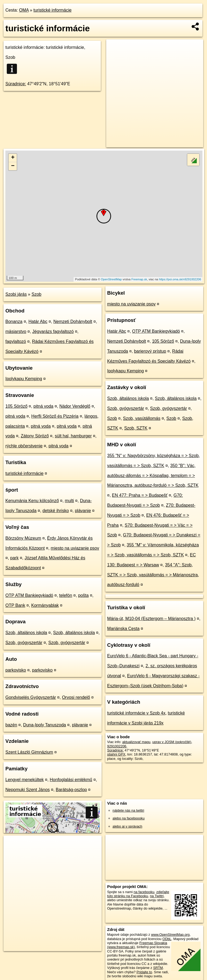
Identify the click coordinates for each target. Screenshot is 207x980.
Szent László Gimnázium (29, 752)
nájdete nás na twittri (128, 810)
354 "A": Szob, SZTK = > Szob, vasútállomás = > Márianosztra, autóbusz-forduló (153, 575)
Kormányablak (45, 605)
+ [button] (13, 158)
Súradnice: (16, 84)
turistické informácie (52, 10)
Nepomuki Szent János (28, 790)
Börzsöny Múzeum (23, 538)
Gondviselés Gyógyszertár (31, 697)
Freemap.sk (139, 279)
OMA (24, 10)
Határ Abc (38, 321)
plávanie (83, 511)
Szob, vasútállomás (142, 418)
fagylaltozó (16, 341)
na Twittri (157, 896)
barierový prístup (150, 351)
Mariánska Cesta (123, 629)
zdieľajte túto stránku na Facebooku (138, 894)
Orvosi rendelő (76, 697)
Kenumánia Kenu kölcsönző (32, 501)
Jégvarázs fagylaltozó (53, 331)
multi (70, 501)
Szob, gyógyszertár (24, 643)
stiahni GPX (116, 754)
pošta (83, 595)
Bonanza (14, 321)
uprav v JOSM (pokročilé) (172, 742)
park (14, 558)
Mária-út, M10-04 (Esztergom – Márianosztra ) (151, 619)
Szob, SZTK (136, 428)
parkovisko (16, 670)
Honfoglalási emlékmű (71, 780)
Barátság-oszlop (71, 790)
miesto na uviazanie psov (75, 548)
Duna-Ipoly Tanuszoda (45, 725)
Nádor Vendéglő (75, 406)
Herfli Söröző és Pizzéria (55, 416)
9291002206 (117, 746)
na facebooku (144, 892)
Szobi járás (16, 294)
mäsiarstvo (16, 331)
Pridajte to (144, 972)
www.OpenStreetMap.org (170, 935)
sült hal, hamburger (73, 436)
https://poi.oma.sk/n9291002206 (180, 279)
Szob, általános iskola (26, 633)
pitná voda (43, 406)
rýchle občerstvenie (24, 446)
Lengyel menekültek (25, 780)
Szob (36, 294)
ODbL (167, 939)
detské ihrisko (56, 511)
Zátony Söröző (35, 436)
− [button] (13, 166)
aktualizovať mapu (136, 742)
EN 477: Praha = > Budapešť (140, 495)
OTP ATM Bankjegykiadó (29, 595)
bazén (11, 725)
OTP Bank (15, 605)
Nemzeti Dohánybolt (73, 321)
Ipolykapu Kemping (24, 379)
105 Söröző (16, 406)
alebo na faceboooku (129, 818)
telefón (66, 595)
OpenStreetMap (111, 279)
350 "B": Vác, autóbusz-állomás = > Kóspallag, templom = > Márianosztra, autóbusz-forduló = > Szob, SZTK (153, 476)
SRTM (158, 968)
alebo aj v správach (127, 826)
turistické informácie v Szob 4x (136, 713)
